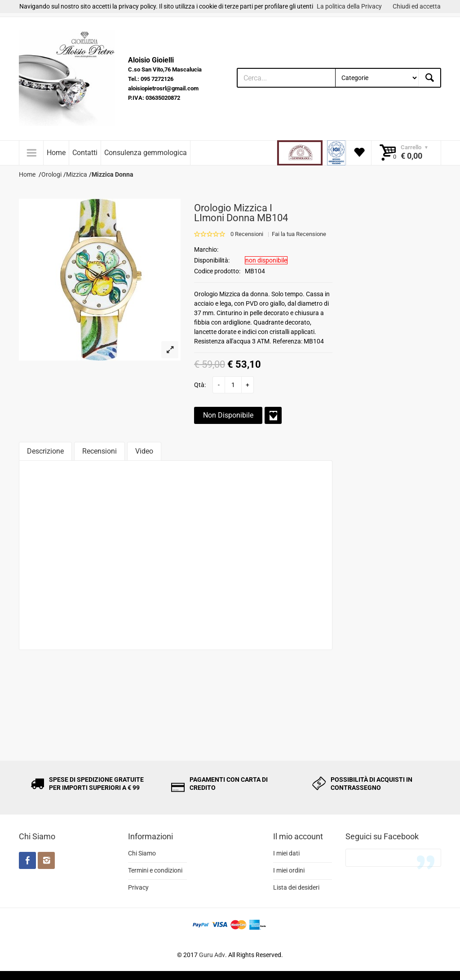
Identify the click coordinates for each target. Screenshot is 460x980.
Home (56, 153)
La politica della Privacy (349, 6)
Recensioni (100, 451)
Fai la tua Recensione (299, 234)
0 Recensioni (247, 234)
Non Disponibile (228, 415)
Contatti (85, 153)
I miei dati (286, 853)
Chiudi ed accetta (417, 6)
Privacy (138, 887)
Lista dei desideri (296, 887)
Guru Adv (212, 955)
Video (144, 451)
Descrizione (45, 451)
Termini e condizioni (155, 870)
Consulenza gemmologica (146, 153)
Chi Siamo (142, 853)
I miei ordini (289, 870)
